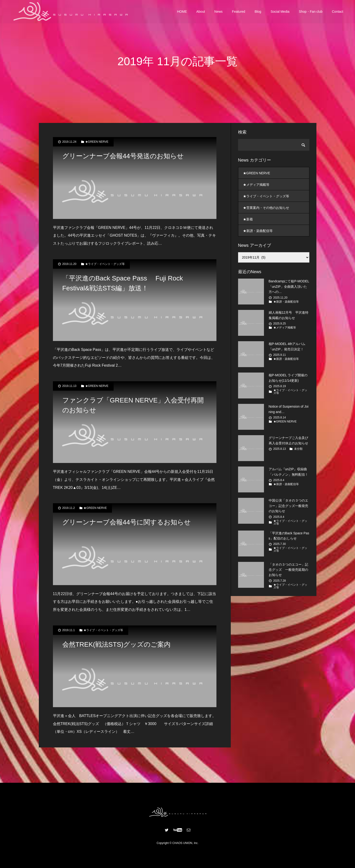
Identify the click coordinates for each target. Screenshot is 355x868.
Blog (258, 12)
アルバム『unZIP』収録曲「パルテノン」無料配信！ (288, 472)
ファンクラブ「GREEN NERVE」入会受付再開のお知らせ (133, 405)
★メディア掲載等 (256, 185)
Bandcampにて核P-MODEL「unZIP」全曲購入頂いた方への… (289, 286)
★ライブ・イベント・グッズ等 (105, 264)
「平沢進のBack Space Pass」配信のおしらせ (289, 536)
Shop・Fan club (311, 12)
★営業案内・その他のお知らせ (266, 208)
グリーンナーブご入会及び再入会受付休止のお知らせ (288, 440)
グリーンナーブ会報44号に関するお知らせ (127, 522)
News (218, 12)
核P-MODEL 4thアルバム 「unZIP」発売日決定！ (287, 346)
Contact (338, 12)
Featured (239, 12)
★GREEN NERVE (97, 142)
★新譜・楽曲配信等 (258, 231)
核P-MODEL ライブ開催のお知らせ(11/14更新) (288, 378)
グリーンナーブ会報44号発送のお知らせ (123, 156)
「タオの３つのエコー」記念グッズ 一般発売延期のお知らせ (288, 570)
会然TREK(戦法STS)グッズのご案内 (117, 644)
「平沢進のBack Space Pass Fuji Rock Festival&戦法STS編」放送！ (123, 283)
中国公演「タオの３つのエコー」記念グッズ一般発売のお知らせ (288, 506)
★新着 (248, 219)
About (201, 12)
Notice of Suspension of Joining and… (289, 409)
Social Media (280, 12)
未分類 (298, 449)
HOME (182, 12)
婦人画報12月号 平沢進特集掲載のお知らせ (289, 315)
